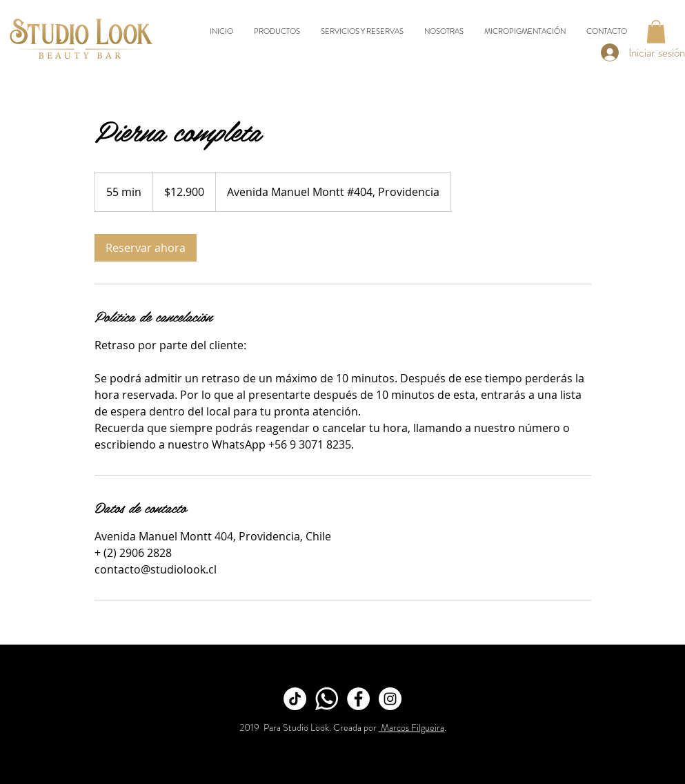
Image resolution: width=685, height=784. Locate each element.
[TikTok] (295, 699)
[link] (146, 248)
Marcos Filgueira (411, 727)
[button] (656, 31)
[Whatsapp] (327, 699)
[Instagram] (390, 699)
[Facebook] (358, 699)
